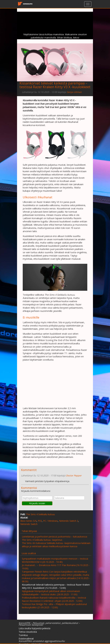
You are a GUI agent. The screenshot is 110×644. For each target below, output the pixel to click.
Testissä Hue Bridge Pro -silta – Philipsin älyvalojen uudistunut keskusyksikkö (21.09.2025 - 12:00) (54, 606)
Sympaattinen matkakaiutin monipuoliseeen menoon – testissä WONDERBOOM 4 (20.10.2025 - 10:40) (55, 560)
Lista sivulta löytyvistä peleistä (34, 628)
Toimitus (23, 635)
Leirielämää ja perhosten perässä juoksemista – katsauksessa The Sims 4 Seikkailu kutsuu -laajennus (55, 538)
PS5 (40, 521)
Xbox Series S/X (28, 521)
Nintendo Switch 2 (69, 521)
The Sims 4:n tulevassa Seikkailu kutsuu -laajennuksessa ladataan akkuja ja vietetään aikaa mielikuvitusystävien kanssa (56, 545)
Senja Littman (74, 92)
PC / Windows (50, 521)
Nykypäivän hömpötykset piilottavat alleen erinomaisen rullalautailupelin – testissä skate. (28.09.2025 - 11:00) (51, 593)
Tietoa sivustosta (28, 632)
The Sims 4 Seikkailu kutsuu (40, 514)
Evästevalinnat (26, 639)
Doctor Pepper (74, 475)
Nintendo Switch (29, 524)
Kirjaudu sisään (37, 503)
